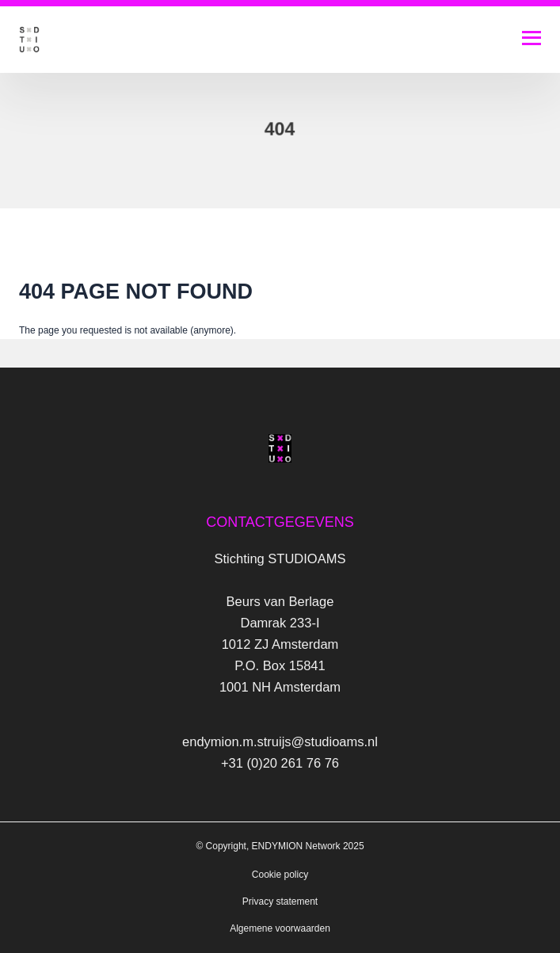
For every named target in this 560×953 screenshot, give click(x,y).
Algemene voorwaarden (280, 928)
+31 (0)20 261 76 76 (280, 763)
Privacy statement (280, 902)
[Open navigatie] (531, 38)
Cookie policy (280, 875)
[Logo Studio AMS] (29, 40)
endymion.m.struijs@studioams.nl (280, 741)
